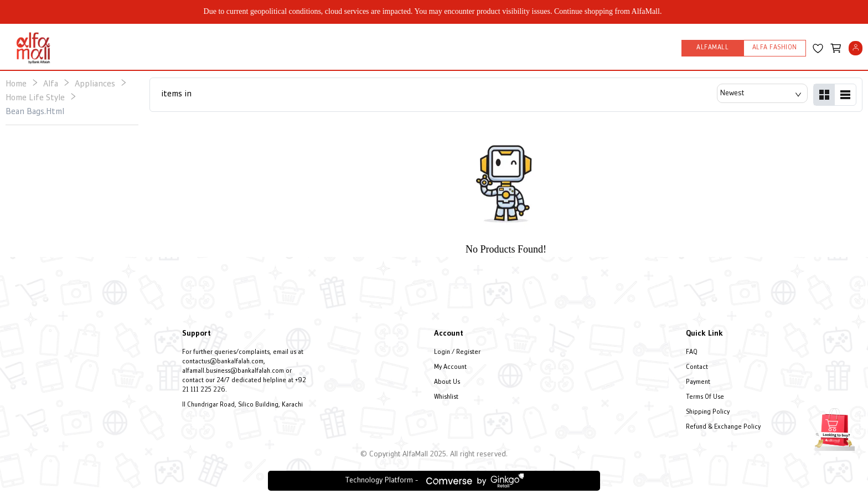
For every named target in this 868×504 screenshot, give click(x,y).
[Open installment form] (835, 428)
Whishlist (446, 397)
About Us (447, 382)
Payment (698, 382)
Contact (697, 367)
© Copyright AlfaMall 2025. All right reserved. (434, 454)
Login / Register (457, 353)
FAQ (692, 353)
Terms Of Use (705, 397)
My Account (450, 367)
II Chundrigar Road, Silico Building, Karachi (242, 405)
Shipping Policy (708, 412)
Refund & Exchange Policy (723, 427)
